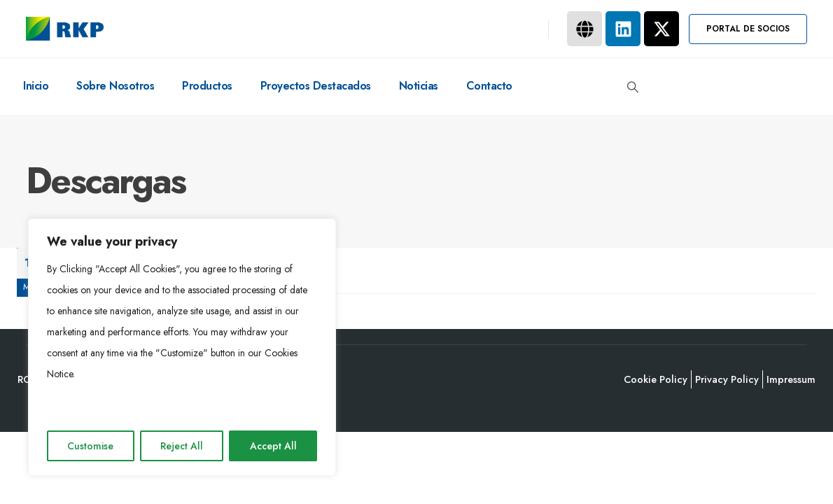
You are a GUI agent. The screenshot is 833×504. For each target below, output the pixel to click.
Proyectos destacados (316, 86)
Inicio (36, 86)
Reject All (182, 446)
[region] (182, 347)
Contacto (489, 86)
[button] (748, 29)
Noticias (419, 86)
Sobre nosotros (115, 86)
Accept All (273, 446)
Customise (90, 446)
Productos (207, 86)
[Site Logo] (65, 29)
